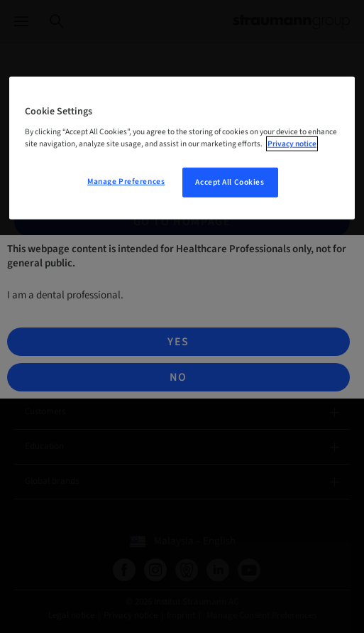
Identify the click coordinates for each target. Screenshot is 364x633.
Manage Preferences (126, 182)
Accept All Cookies (230, 182)
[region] (182, 148)
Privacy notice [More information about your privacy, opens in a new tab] (292, 144)
